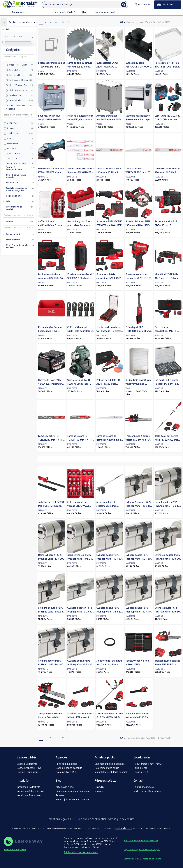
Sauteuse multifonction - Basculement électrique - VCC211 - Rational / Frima (139, 120)
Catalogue (18, 12)
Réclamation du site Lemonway (81, 852)
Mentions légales (59, 819)
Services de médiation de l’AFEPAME (141, 841)
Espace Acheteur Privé (29, 768)
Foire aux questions (66, 764)
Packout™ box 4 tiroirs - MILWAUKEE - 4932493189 (138, 665)
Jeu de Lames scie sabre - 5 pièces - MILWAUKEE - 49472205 (80, 172)
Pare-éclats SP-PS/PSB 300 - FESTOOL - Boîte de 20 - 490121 (167, 67)
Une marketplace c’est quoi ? (110, 764)
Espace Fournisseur (28, 772)
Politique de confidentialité (93, 819)
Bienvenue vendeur (66, 791)
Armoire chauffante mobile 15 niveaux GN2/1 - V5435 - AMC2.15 (109, 120)
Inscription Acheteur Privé (31, 791)
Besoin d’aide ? (65, 12)
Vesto (41, 71)
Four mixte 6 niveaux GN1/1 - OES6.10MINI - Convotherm (49, 120)
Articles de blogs (65, 787)
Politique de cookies (122, 819)
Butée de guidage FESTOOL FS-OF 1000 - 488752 (138, 67)
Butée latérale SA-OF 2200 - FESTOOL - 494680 (107, 67)
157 (62, 22)
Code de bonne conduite (69, 768)
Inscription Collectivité (29, 787)
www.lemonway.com (15, 849)
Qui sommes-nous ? (105, 12)
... (56, 22)
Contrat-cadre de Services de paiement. (143, 859)
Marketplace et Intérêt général (111, 772)
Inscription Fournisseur (29, 795)
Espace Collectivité (27, 764)
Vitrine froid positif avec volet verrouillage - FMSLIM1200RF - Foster (138, 384)
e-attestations (124, 828)
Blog (85, 12)
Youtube (99, 791)
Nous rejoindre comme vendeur (73, 800)
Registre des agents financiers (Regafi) (142, 850)
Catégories (13, 50)
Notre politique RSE (66, 772)
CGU (73, 819)
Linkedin (99, 787)
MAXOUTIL (72, 71)
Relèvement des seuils (107, 768)
